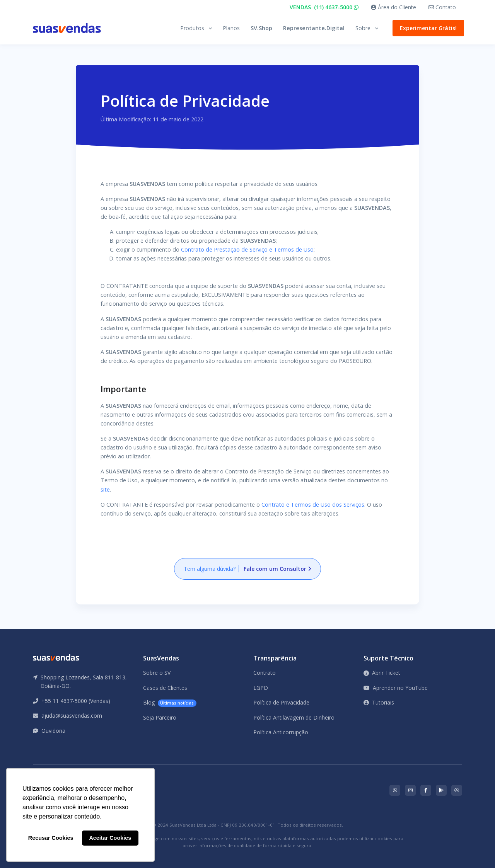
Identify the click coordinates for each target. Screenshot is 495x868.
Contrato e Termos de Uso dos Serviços (313, 505)
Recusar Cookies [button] (51, 838)
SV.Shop (261, 28)
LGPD (261, 688)
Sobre (363, 28)
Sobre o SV (157, 673)
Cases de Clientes (165, 688)
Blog (170, 703)
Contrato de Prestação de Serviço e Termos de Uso (247, 249)
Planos (231, 28)
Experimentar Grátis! (426, 28)
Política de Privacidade (281, 702)
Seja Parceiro (160, 717)
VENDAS (324, 7)
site (105, 489)
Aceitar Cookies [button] (110, 838)
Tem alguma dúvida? (247, 569)
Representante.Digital (314, 28)
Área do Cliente (393, 7)
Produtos (192, 28)
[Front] (67, 28)
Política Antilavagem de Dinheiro (294, 717)
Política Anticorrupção (281, 732)
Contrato (265, 673)
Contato (442, 7)
